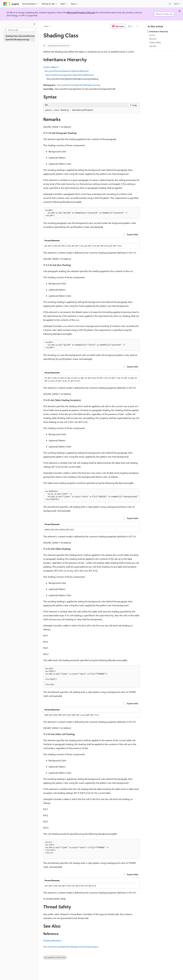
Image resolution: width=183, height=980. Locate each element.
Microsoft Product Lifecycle (81, 12)
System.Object (50, 67)
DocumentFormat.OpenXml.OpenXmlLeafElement (70, 75)
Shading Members (52, 940)
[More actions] (137, 26)
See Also (153, 46)
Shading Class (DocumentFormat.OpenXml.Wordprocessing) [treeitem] (20, 38)
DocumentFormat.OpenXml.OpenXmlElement (66, 71)
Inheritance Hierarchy (159, 31)
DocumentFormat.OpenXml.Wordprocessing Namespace (71, 947)
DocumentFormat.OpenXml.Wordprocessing (78, 85)
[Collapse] (34, 24)
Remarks (153, 39)
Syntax (152, 35)
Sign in (177, 4)
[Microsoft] (5, 4)
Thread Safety (155, 42)
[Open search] (170, 4)
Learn (46, 26)
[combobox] (19, 30)
